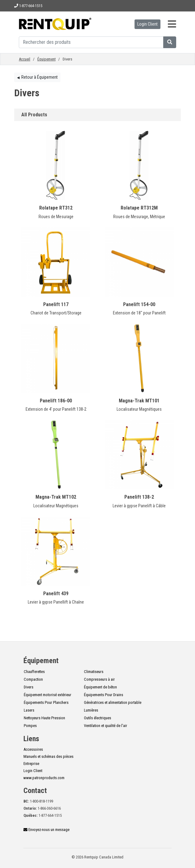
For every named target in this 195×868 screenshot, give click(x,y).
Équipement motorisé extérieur (48, 695)
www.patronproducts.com (44, 778)
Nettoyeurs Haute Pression (44, 718)
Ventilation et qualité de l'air (106, 726)
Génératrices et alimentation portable (113, 702)
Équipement (46, 59)
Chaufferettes (34, 672)
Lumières (91, 710)
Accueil (25, 59)
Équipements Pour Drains (104, 695)
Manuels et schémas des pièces (48, 756)
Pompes (30, 726)
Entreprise (31, 764)
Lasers (29, 710)
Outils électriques (97, 718)
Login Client (147, 24)
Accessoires (33, 749)
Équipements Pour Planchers (46, 702)
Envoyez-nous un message (46, 830)
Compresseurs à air (99, 679)
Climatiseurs (94, 672)
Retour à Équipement (37, 77)
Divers (29, 687)
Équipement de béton (100, 687)
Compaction (33, 679)
